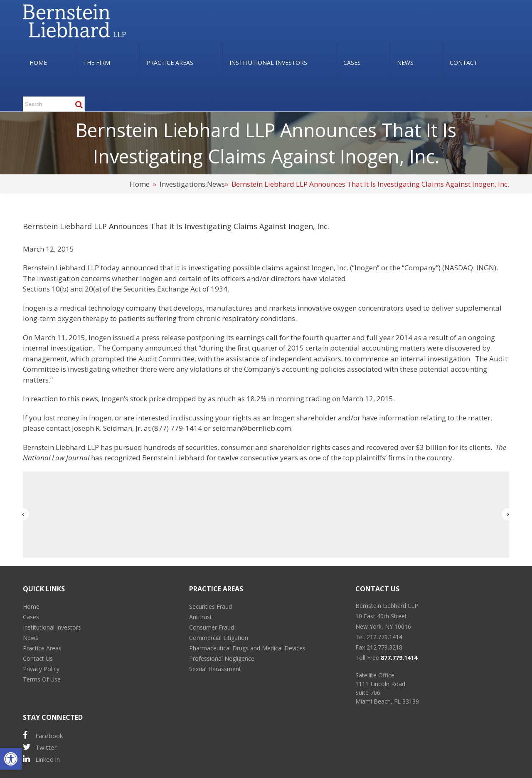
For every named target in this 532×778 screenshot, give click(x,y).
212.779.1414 (384, 637)
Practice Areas (42, 648)
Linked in (41, 759)
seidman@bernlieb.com (252, 428)
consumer (237, 447)
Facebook (43, 735)
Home (140, 184)
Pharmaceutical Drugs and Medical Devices (247, 648)
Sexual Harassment (215, 669)
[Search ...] (54, 104)
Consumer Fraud (212, 627)
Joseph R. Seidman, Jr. (107, 428)
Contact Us (38, 658)
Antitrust (201, 617)
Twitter (40, 747)
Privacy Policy (41, 669)
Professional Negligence (222, 658)
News (216, 184)
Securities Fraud (211, 606)
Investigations (182, 184)
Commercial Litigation (219, 638)
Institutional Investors (52, 627)
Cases (31, 617)
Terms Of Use (42, 679)
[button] (11, 759)
